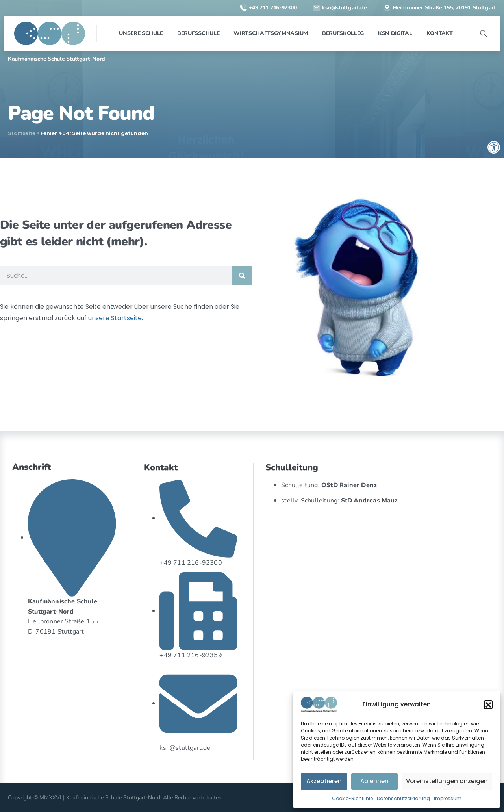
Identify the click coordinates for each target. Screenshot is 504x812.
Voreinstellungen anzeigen (447, 781)
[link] (494, 147)
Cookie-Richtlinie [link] (352, 798)
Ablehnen (374, 781)
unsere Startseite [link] (115, 318)
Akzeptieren (324, 781)
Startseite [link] (22, 133)
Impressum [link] (448, 798)
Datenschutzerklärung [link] (403, 798)
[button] (488, 704)
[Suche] (242, 276)
